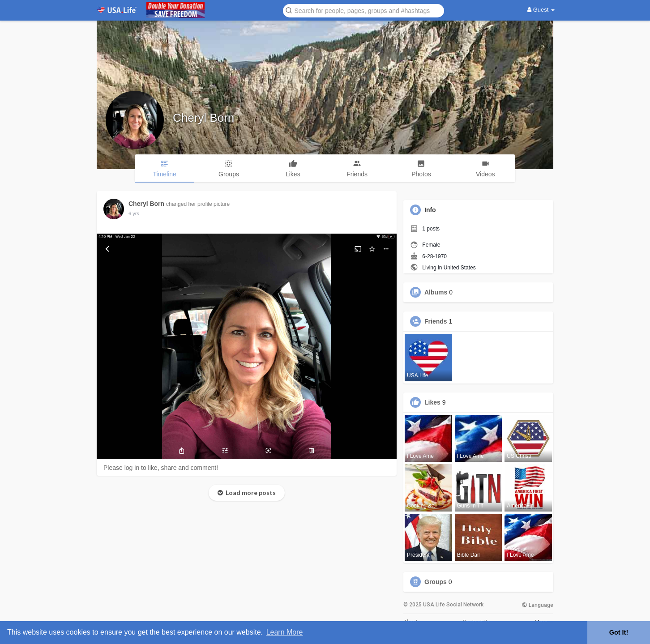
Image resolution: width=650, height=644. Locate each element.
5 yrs (134, 213)
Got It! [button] (619, 632)
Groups (436, 582)
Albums (436, 292)
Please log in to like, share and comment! (161, 468)
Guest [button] (541, 10)
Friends (436, 321)
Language (537, 605)
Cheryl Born (203, 118)
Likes (432, 402)
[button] (363, 10)
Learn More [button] (285, 632)
